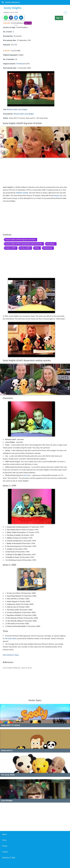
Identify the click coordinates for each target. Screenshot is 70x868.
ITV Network (21, 64)
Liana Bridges (23, 109)
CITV (15, 45)
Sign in (59, 18)
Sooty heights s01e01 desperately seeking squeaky (24, 244)
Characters (51, 244)
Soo (61, 195)
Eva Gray (27, 475)
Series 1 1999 (11, 248)
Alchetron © (9, 858)
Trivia (37, 248)
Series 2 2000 (25, 248)
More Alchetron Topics (11, 655)
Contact (5, 852)
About (4, 834)
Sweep (57, 195)
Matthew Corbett (22, 193)
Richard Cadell (12, 109)
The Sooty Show (11, 639)
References (48, 248)
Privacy (5, 846)
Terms (4, 840)
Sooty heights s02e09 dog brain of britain (21, 240)
